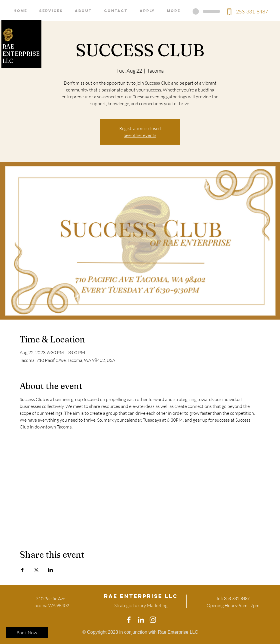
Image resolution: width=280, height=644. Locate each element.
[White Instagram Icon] (153, 620)
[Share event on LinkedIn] (50, 570)
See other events (140, 135)
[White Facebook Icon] (129, 620)
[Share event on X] (36, 570)
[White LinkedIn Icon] (141, 620)
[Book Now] (27, 633)
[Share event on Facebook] (22, 570)
